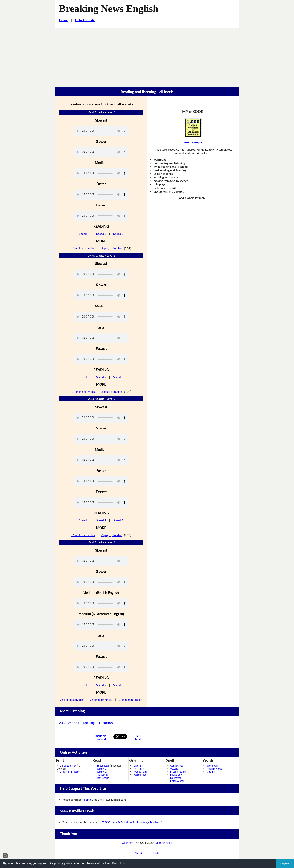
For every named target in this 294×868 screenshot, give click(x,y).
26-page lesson (68, 766)
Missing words (214, 769)
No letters (175, 778)
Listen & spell (177, 781)
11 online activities (83, 248)
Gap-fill (137, 766)
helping (86, 800)
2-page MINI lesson (71, 772)
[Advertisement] (147, 56)
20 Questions (69, 723)
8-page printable (112, 248)
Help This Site (85, 20)
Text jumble (103, 778)
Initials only (176, 775)
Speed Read (103, 766)
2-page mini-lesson (130, 700)
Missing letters (178, 772)
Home (63, 20)
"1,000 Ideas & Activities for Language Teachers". (132, 822)
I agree (285, 863)
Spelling (89, 723)
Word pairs (213, 766)
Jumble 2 (102, 772)
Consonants (177, 766)
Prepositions (140, 772)
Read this (118, 863)
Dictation (106, 723)
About (138, 853)
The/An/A (139, 769)
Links (156, 853)
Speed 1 (84, 234)
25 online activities (72, 700)
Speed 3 (118, 234)
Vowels (174, 769)
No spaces (102, 775)
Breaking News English (109, 8)
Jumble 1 (102, 769)
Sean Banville (164, 843)
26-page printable (101, 700)
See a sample (193, 142)
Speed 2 (101, 234)
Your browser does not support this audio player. (101, 131)
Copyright (128, 843)
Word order (140, 775)
